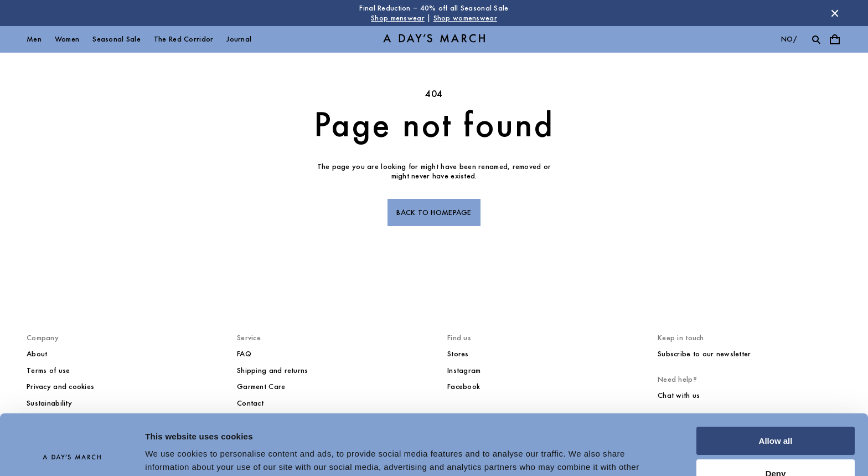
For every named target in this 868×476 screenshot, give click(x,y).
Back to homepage (434, 213)
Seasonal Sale (117, 39)
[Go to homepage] (434, 40)
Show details (171, 454)
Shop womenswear (465, 18)
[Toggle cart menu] (835, 39)
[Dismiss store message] (835, 13)
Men (34, 39)
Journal (239, 39)
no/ (789, 39)
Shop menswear (398, 18)
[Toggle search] (816, 39)
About (37, 354)
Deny (776, 416)
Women (67, 39)
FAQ (244, 354)
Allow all (776, 384)
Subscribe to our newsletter (704, 354)
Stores (458, 354)
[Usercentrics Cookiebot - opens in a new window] (72, 454)
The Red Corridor (184, 39)
